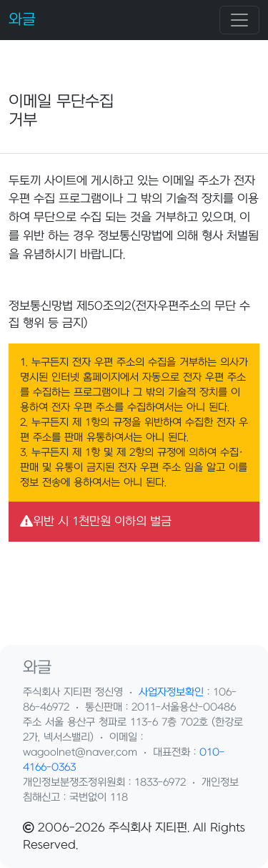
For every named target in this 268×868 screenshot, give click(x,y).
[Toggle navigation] (239, 20)
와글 (22, 20)
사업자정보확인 (171, 692)
